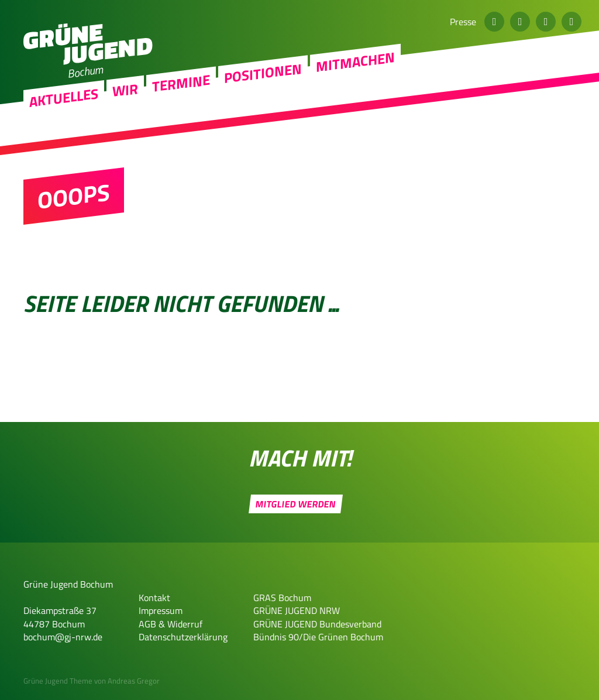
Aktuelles (64, 140)
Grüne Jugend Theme (58, 681)
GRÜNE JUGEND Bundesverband (317, 624)
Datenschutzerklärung (183, 637)
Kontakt (154, 598)
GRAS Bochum (282, 598)
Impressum (161, 610)
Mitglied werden (295, 504)
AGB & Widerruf (171, 624)
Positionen (263, 115)
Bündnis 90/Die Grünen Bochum (318, 637)
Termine (181, 125)
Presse (463, 22)
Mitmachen (355, 104)
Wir (125, 132)
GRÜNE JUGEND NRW (297, 610)
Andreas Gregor (134, 681)
